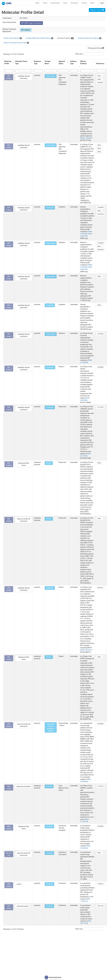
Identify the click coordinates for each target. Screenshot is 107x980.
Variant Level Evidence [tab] (13, 38)
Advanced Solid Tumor (24, 464)
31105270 (100, 786)
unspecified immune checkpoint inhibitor (51, 727)
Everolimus (50, 367)
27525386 (100, 334)
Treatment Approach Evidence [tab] (90, 38)
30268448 (100, 724)
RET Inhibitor (26, 30)
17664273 (100, 884)
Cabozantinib (51, 334)
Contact (84, 3)
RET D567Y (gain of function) (31, 23)
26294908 (100, 367)
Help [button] (93, 3)
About (65, 3)
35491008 (100, 214)
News (37, 3)
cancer (19, 884)
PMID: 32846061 (87, 138)
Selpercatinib (51, 76)
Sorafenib (49, 884)
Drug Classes (55, 3)
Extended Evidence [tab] (66, 38)
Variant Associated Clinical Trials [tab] (16, 43)
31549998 (100, 207)
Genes (45, 3)
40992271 (100, 588)
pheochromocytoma (24, 786)
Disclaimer (74, 3)
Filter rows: (79, 54)
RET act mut (9, 854)
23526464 (100, 826)
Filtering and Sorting (96, 48)
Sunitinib (49, 786)
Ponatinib (49, 826)
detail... (100, 76)
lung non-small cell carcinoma (24, 520)
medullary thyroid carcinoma (24, 77)
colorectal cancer (23, 906)
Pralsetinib (50, 208)
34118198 (100, 407)
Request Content (97, 10)
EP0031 (49, 463)
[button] (13, 62)
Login (102, 3)
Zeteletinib (50, 588)
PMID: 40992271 (87, 650)
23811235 (100, 906)
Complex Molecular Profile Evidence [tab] (40, 38)
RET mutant (9, 77)
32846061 (100, 83)
